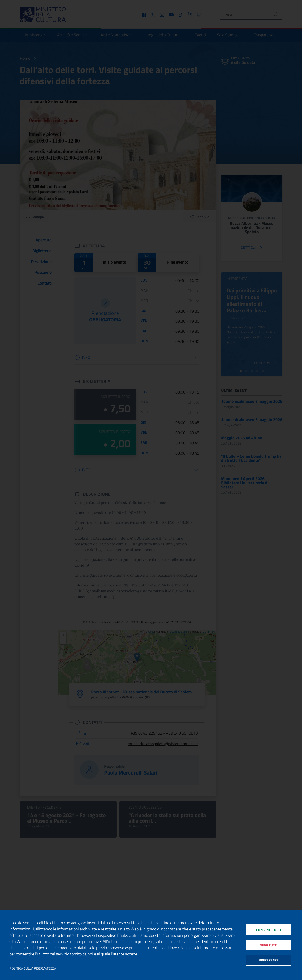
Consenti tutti (269, 929)
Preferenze (269, 960)
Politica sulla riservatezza (33, 968)
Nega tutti (269, 945)
